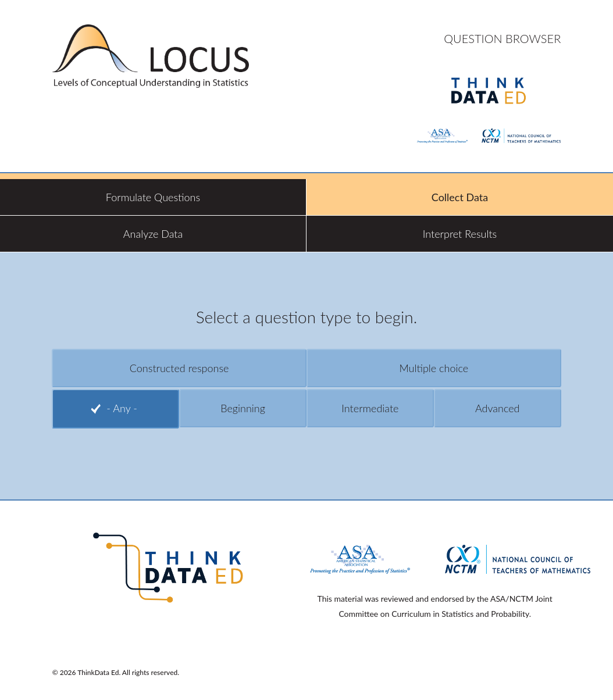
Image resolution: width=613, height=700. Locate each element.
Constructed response (179, 368)
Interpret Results (460, 234)
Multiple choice (434, 368)
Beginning (243, 408)
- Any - (122, 408)
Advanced (498, 408)
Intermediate (370, 408)
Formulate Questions (153, 197)
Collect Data (460, 197)
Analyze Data (153, 234)
